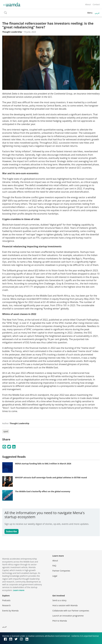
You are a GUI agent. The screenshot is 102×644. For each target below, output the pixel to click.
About (88, 4)
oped (6, 431)
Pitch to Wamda (60, 621)
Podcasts (6, 600)
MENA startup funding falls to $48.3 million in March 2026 (43, 464)
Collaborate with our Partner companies (71, 611)
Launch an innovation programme (68, 616)
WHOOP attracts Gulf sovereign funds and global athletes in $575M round (51, 477)
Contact (96, 4)
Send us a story (59, 600)
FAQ (54, 566)
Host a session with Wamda (65, 605)
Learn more (19, 590)
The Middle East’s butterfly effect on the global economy (43, 491)
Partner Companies (61, 571)
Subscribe (11, 531)
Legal (55, 576)
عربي (97, 13)
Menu (90, 13)
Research (6, 605)
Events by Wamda (10, 611)
